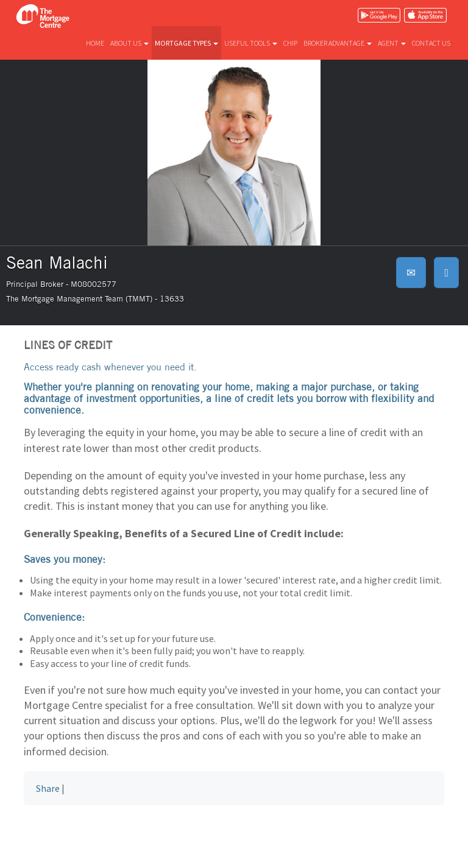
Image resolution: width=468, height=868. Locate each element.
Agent (392, 43)
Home (95, 43)
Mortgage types (186, 43)
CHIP (290, 43)
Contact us (431, 43)
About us (129, 43)
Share (48, 788)
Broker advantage (338, 43)
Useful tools (251, 43)
